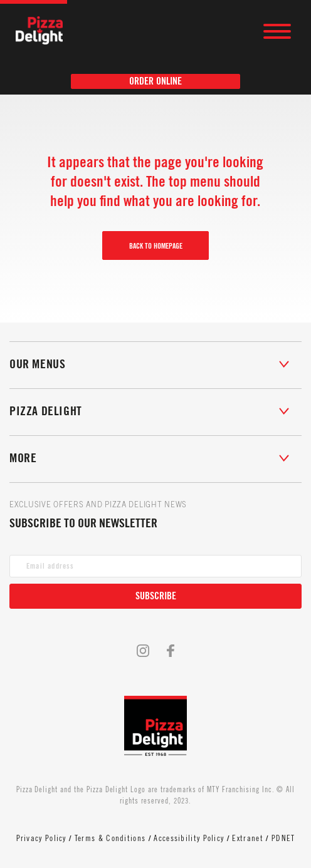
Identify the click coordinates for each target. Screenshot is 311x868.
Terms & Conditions (110, 838)
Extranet (247, 838)
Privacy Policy (41, 838)
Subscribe (156, 596)
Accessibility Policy (189, 838)
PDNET (283, 838)
